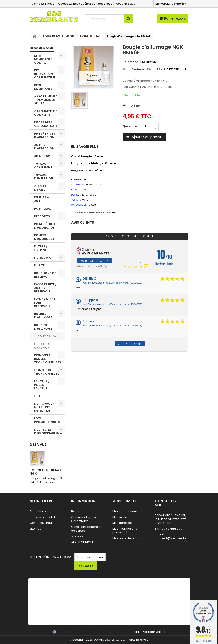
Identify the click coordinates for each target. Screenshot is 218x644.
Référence (130, 62)
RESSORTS (42, 216)
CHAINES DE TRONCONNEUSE (47, 372)
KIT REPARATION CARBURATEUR (45, 74)
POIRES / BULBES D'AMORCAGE (46, 226)
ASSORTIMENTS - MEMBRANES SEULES (46, 100)
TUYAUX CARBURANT (43, 165)
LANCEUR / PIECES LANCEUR (42, 385)
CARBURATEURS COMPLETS (46, 113)
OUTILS (39, 396)
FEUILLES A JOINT (42, 199)
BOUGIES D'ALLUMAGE (43, 327)
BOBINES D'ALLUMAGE (43, 316)
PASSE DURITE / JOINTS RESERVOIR (45, 288)
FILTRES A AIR (44, 258)
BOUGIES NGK (47, 336)
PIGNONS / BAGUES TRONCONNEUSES (48, 359)
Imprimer (134, 106)
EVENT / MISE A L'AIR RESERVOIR (45, 303)
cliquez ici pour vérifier (150, 632)
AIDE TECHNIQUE (82, 542)
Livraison (77, 511)
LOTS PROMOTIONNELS (47, 420)
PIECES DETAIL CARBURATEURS (46, 124)
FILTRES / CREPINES (41, 248)
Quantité (130, 126)
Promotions (38, 511)
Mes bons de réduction (129, 538)
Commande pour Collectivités (84, 519)
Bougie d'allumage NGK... (46, 472)
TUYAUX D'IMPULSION (44, 177)
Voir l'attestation (95, 261)
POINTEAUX (42, 209)
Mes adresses (122, 523)
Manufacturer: (134, 70)
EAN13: (161, 70)
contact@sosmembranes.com (178, 538)
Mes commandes (125, 511)
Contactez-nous (43, 4)
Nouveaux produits (43, 517)
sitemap (36, 529)
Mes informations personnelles (125, 531)
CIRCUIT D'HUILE (40, 188)
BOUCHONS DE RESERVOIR (45, 275)
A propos (78, 536)
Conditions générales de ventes (87, 529)
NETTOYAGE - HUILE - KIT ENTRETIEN (44, 407)
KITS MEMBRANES (43, 87)
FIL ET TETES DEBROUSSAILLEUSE (48, 431)
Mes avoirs (120, 517)
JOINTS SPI (42, 156)
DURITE (39, 265)
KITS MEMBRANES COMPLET (43, 59)
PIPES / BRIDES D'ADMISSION (45, 135)
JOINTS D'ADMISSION (44, 147)
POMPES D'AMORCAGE (44, 237)
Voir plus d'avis (130, 344)
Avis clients (83, 223)
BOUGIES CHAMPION (42, 346)
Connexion (179, 4)
